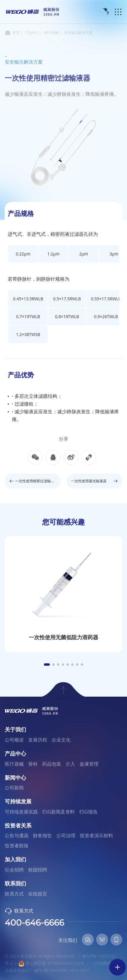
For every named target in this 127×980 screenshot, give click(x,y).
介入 (70, 764)
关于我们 (15, 730)
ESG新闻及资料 (59, 812)
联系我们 (15, 884)
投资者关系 (18, 826)
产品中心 (32, 33)
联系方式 (14, 894)
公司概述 (14, 740)
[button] (47, 665)
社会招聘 (14, 870)
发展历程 (38, 740)
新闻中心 (15, 778)
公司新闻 (14, 788)
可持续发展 (18, 802)
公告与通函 (17, 835)
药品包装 (52, 764)
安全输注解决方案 (78, 33)
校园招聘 (38, 870)
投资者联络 (17, 846)
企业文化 (61, 740)
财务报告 (42, 835)
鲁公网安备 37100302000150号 (51, 963)
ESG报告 (88, 812)
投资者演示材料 (96, 835)
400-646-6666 (34, 923)
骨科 (33, 764)
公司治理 (66, 835)
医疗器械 (52, 33)
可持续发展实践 (21, 812)
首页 (8, 33)
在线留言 (38, 894)
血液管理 (89, 764)
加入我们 (15, 860)
